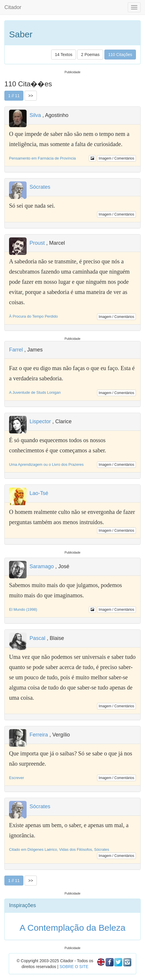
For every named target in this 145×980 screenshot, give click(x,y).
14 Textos (64, 55)
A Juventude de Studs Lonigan (35, 392)
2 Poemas (90, 55)
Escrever (17, 778)
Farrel (16, 350)
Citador (13, 7)
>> (31, 96)
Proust (37, 243)
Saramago (42, 566)
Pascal (37, 638)
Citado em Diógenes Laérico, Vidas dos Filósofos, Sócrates (59, 849)
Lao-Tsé (39, 493)
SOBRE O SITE (74, 967)
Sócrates (40, 187)
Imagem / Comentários (116, 158)
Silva (35, 115)
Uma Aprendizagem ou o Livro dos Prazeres (46, 464)
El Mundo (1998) (23, 609)
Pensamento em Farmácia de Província (42, 158)
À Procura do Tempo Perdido (33, 316)
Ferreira (39, 735)
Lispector (40, 421)
